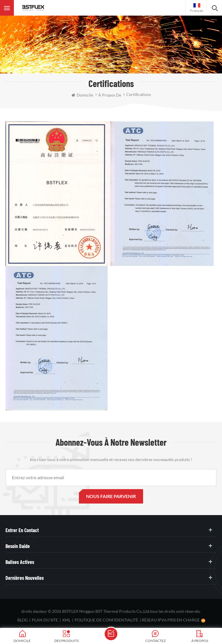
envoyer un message (111, 634)
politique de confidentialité (106, 620)
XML (66, 620)
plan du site (45, 620)
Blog (23, 620)
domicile (82, 95)
